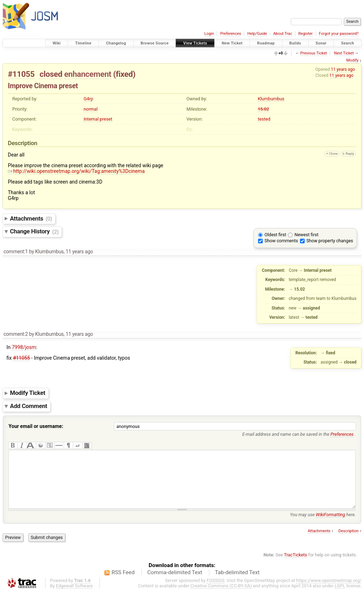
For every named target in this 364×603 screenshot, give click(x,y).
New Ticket (232, 43)
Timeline (83, 43)
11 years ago (343, 69)
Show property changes (330, 241)
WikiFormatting (330, 525)
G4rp (88, 99)
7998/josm (24, 347)
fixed (124, 74)
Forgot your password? (339, 34)
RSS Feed (123, 583)
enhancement (88, 74)
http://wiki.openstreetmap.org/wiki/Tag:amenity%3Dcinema (76, 171)
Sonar (321, 43)
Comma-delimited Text (175, 583)
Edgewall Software (74, 596)
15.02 (263, 109)
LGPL (340, 596)
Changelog (116, 43)
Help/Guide (257, 34)
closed (51, 74)
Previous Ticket (314, 53)
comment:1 (16, 252)
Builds (295, 43)
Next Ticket (344, 53)
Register (305, 34)
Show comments (281, 241)
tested (264, 119)
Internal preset (98, 119)
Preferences (231, 34)
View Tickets (195, 43)
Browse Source (155, 43)
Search (347, 43)
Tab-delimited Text (237, 583)
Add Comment (29, 406)
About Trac (283, 34)
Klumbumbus (271, 99)
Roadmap (266, 43)
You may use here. (323, 525)
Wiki (57, 43)
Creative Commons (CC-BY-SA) (221, 596)
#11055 (21, 74)
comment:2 (16, 334)
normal (90, 109)
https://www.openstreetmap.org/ (329, 591)
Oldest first (275, 235)
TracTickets (296, 565)
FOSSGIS (215, 591)
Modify (352, 60)
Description (349, 542)
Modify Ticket (28, 393)
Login (209, 34)
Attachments (31, 218)
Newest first (306, 235)
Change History (34, 232)
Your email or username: (36, 426)
